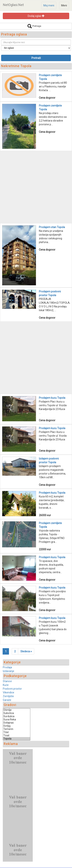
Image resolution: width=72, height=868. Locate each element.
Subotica (17, 713)
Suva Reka (17, 720)
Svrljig (17, 726)
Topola (17, 739)
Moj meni (49, 5)
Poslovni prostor (12, 689)
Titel (17, 732)
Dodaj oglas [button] (36, 16)
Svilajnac (17, 723)
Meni (64, 5)
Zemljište (8, 696)
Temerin (17, 729)
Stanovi (7, 681)
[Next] (26, 651)
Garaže (7, 700)
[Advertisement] (36, 187)
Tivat (17, 735)
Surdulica (17, 716)
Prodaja (7, 667)
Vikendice (9, 692)
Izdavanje (9, 671)
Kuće (6, 685)
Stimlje (17, 710)
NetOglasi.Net (13, 5)
